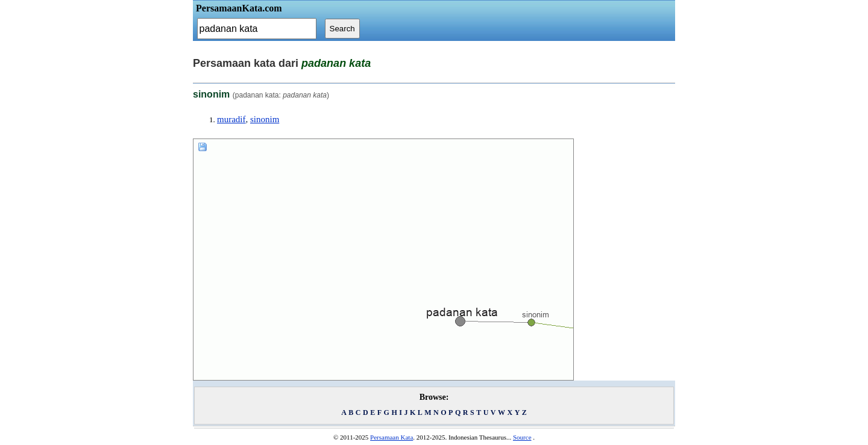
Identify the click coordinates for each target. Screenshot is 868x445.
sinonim (265, 119)
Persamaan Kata (392, 437)
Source (522, 437)
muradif (231, 119)
